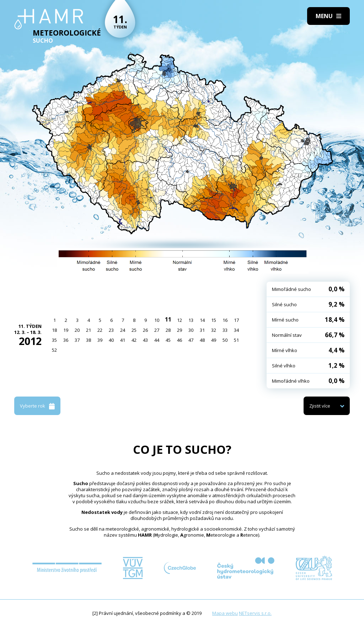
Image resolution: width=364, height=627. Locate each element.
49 (214, 340)
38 (89, 340)
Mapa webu (225, 613)
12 (180, 320)
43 (145, 340)
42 (134, 340)
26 (145, 330)
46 (180, 340)
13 (191, 320)
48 (202, 340)
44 (157, 340)
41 (123, 340)
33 (225, 330)
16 (225, 320)
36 (66, 340)
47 (191, 340)
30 (191, 330)
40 (111, 340)
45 (168, 340)
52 (54, 350)
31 (202, 330)
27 (157, 330)
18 (54, 330)
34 (236, 330)
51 (236, 340)
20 (77, 330)
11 (168, 319)
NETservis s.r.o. (255, 613)
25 (134, 330)
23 (111, 330)
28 (168, 330)
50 (225, 340)
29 (180, 330)
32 (214, 330)
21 (89, 330)
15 (214, 320)
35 (54, 340)
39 (100, 340)
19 (66, 330)
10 (157, 320)
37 (77, 340)
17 (236, 320)
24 (123, 330)
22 (100, 330)
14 (202, 320)
